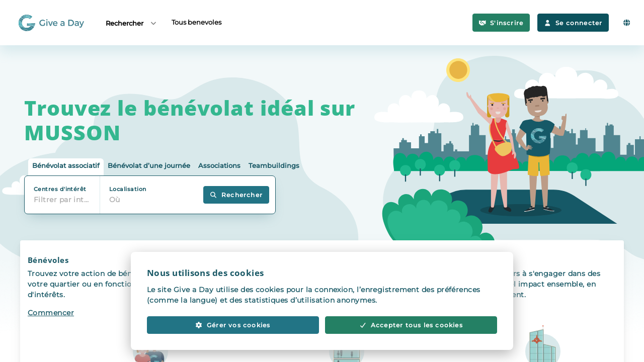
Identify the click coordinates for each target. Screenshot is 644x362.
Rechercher (132, 23)
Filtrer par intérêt (65, 200)
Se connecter (573, 23)
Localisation (128, 189)
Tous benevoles (196, 22)
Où (115, 200)
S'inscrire (501, 23)
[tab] (66, 167)
